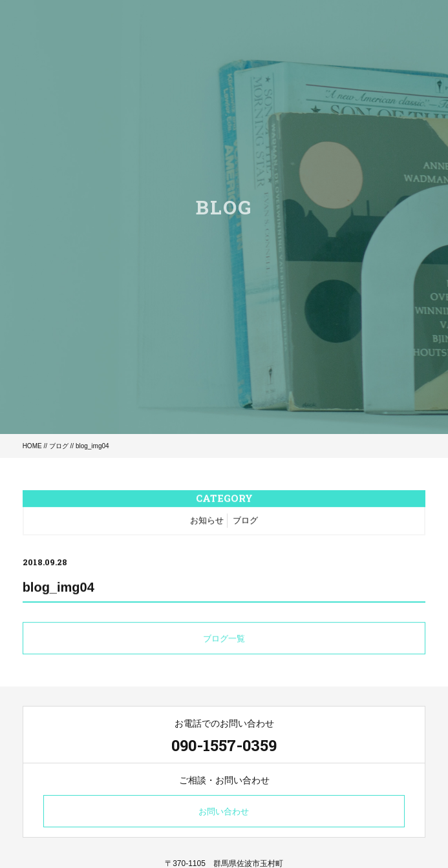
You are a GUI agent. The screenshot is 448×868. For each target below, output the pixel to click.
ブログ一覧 (224, 639)
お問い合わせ (224, 811)
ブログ (59, 446)
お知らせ (207, 521)
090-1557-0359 (224, 745)
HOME (32, 446)
